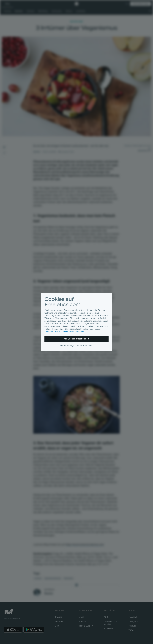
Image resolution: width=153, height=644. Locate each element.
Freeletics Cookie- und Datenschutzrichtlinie (64, 332)
